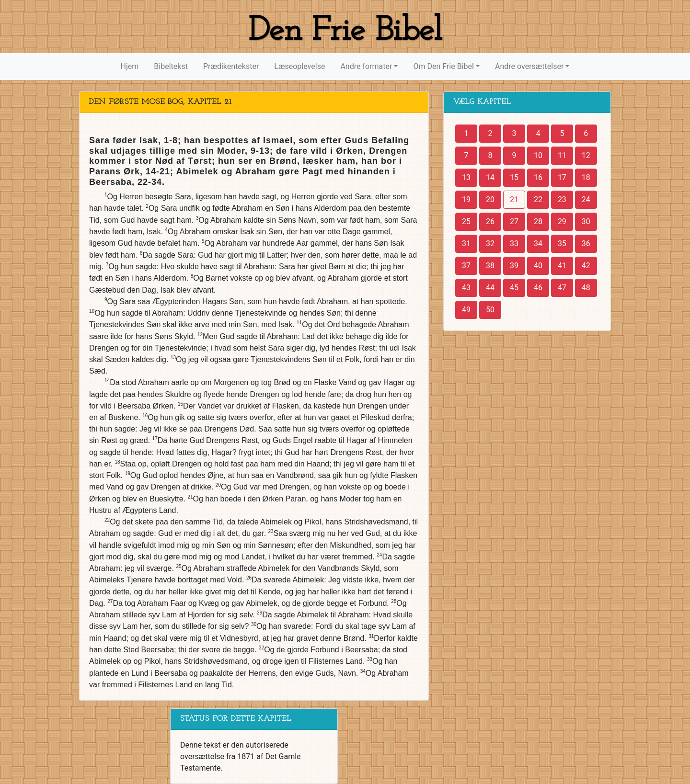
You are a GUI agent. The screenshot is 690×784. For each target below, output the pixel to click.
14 (490, 177)
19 (466, 199)
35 (562, 244)
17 (562, 177)
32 (490, 244)
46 (538, 288)
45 (514, 288)
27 (514, 222)
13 (466, 177)
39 (514, 266)
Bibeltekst (171, 66)
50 (490, 310)
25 (466, 222)
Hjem (130, 66)
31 (466, 244)
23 (562, 199)
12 (586, 155)
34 (538, 244)
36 (586, 244)
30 (586, 222)
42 (586, 266)
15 (514, 177)
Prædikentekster (231, 66)
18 (586, 177)
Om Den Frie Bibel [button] (443, 66)
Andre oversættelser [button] (529, 66)
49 (466, 310)
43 (466, 288)
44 (490, 288)
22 (538, 199)
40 (538, 266)
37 (466, 266)
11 (562, 155)
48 (586, 288)
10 (538, 155)
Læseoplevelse (299, 66)
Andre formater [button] (366, 66)
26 (490, 222)
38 (490, 266)
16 (538, 177)
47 (562, 288)
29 (562, 222)
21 (514, 199)
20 (490, 199)
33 (514, 244)
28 (538, 222)
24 (586, 199)
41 (562, 266)
